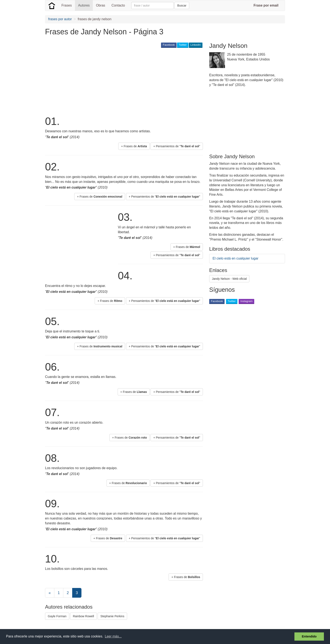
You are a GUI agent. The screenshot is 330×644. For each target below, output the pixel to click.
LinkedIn (196, 45)
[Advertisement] (122, 81)
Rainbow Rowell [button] (83, 616)
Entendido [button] (309, 636)
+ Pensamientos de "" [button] (177, 146)
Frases (67, 5)
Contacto (118, 5)
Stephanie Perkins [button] (112, 616)
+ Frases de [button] (134, 146)
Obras (101, 5)
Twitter (183, 45)
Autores (84, 5)
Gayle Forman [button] (57, 616)
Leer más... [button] (113, 636)
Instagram (246, 301)
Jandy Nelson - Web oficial (229, 279)
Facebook (169, 45)
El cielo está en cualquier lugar (236, 258)
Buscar (182, 5)
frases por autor (60, 19)
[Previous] (50, 593)
